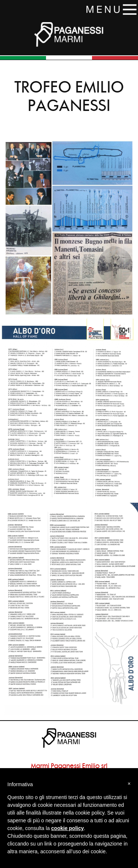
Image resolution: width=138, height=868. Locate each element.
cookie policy (68, 828)
